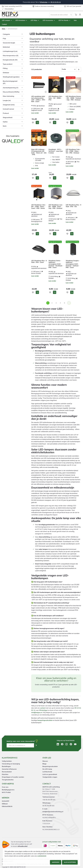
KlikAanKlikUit (7, 806)
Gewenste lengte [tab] (9, 43)
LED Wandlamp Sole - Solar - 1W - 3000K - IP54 (56, 98)
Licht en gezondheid (50, 774)
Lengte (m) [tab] (7, 100)
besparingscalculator (45, 720)
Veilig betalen (7, 761)
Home (4, 29)
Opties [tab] (5, 122)
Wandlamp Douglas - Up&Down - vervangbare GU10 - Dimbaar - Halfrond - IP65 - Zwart (73, 264)
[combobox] (61, 15)
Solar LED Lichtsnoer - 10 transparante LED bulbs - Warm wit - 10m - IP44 (39, 152)
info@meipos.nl (37, 712)
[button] (80, 15)
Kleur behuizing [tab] (8, 96)
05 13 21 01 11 (56, 2)
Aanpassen (56, 862)
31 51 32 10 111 (48, 806)
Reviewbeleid (7, 772)
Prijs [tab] (4, 38)
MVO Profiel (6, 792)
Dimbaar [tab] (6, 73)
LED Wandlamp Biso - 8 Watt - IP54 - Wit (73, 206)
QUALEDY (6, 801)
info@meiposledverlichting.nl (53, 812)
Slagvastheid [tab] (8, 117)
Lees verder (35, 113)
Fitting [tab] (5, 68)
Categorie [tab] (6, 34)
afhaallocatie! (23, 846)
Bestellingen (6, 766)
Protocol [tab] (6, 113)
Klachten (5, 774)
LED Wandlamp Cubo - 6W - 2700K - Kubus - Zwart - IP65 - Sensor (39, 207)
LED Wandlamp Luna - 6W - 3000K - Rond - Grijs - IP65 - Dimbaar (56, 207)
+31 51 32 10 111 (49, 800)
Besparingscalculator (50, 766)
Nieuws (45, 761)
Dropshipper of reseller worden (13, 777)
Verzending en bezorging (11, 764)
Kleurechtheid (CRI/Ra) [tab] (11, 92)
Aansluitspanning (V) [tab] (11, 88)
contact (43, 708)
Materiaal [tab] (6, 47)
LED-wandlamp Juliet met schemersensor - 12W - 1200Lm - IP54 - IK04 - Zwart (38, 99)
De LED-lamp (47, 769)
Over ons (5, 787)
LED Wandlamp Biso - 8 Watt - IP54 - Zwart (39, 262)
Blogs (44, 764)
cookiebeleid (42, 856)
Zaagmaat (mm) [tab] (9, 105)
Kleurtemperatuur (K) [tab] (11, 56)
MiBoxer (5, 804)
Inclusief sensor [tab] (8, 109)
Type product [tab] (8, 64)
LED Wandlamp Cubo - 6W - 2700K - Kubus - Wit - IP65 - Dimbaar (73, 151)
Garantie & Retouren (9, 769)
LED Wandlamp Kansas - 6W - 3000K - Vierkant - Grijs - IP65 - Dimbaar (73, 98)
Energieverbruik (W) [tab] (10, 60)
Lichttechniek (47, 772)
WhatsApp (44, 2)
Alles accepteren (70, 862)
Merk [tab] (5, 126)
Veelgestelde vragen (50, 777)
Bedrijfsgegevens (8, 790)
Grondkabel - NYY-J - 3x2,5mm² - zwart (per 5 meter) (56, 151)
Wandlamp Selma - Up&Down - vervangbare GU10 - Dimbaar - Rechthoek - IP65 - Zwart (56, 264)
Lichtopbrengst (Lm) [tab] (10, 51)
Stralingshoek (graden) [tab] (11, 77)
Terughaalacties (8, 780)
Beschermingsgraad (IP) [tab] (10, 82)
